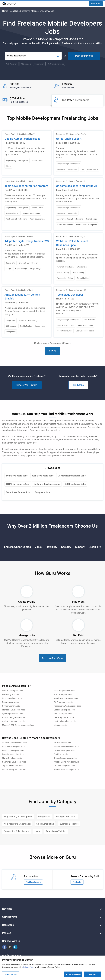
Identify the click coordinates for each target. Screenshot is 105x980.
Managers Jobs (60, 725)
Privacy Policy (29, 967)
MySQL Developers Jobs (12, 691)
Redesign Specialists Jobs (13, 754)
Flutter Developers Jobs (12, 758)
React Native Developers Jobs (66, 747)
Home (5, 11)
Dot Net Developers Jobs (64, 710)
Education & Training (56, 831)
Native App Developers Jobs (14, 762)
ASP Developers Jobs (63, 714)
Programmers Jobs (10, 702)
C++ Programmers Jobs (64, 718)
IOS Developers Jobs (63, 743)
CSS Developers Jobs (75, 484)
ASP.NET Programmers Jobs (14, 718)
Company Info (10, 917)
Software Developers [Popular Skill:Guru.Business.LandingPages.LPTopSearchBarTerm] (56, 64)
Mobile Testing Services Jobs (14, 770)
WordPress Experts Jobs (18, 492)
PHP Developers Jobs (17, 476)
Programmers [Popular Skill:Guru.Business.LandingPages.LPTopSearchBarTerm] (39, 64)
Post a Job (96, 4)
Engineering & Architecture (17, 831)
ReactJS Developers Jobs (13, 750)
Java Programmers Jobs (64, 691)
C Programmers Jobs (11, 706)
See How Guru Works (52, 658)
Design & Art (44, 816)
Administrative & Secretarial (17, 824)
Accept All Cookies (73, 974)
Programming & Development (18, 816)
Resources (8, 925)
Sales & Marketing (45, 824)
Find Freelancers (33, 882)
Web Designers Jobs (11, 695)
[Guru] (9, 4)
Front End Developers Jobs (14, 710)
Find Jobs (78, 385)
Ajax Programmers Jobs (12, 714)
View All (52, 351)
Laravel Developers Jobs (64, 750)
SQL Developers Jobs (63, 695)
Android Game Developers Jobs (67, 762)
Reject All (92, 974)
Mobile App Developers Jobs (66, 698)
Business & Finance (69, 824)
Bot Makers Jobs (61, 754)
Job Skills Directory (19, 11)
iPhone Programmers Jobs (65, 758)
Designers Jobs (43, 492)
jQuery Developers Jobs (12, 698)
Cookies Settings (11, 974)
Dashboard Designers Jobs (14, 747)
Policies (7, 933)
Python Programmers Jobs (14, 721)
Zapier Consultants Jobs (13, 766)
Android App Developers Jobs (15, 743)
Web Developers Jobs (43, 476)
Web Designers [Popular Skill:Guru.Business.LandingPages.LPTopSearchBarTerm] (12, 64)
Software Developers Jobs (47, 484)
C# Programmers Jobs (64, 702)
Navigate (7, 909)
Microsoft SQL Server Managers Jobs (18, 725)
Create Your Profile (27, 385)
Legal (38, 831)
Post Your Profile (84, 56)
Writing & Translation (66, 816)
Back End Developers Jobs (65, 721)
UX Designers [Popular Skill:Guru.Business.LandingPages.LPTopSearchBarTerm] (26, 64)
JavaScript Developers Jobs (72, 476)
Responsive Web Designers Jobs (67, 706)
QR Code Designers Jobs (64, 766)
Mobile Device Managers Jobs (66, 770)
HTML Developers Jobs (18, 484)
